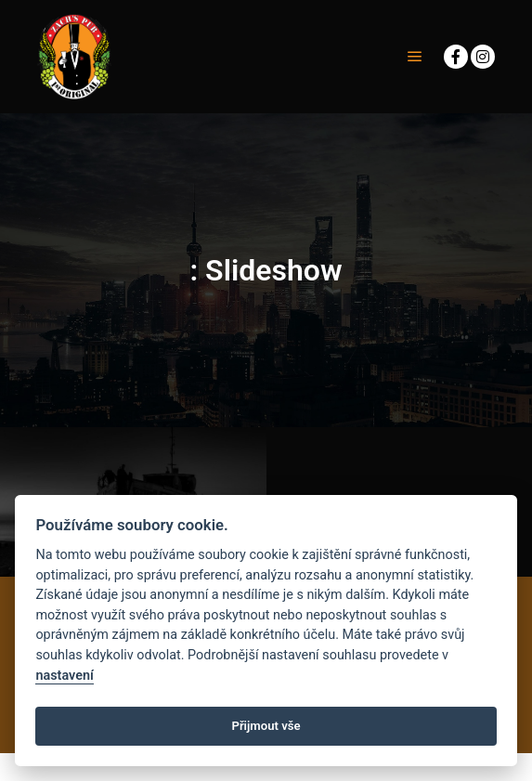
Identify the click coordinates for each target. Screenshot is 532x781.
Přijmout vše (266, 726)
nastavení (64, 676)
